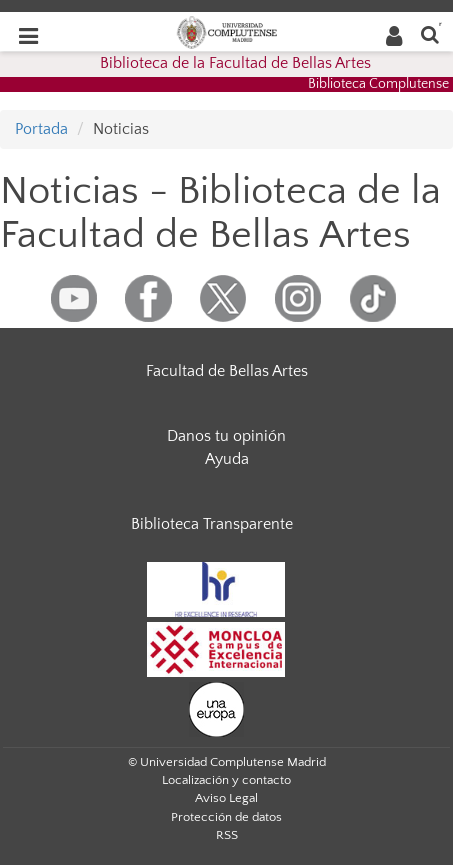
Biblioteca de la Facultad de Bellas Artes (235, 63)
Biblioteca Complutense (378, 84)
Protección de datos (226, 817)
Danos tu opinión (226, 436)
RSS (227, 835)
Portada (41, 129)
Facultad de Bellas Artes (227, 371)
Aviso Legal (226, 798)
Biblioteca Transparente (212, 524)
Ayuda (227, 459)
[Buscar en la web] (430, 33)
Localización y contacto (226, 780)
